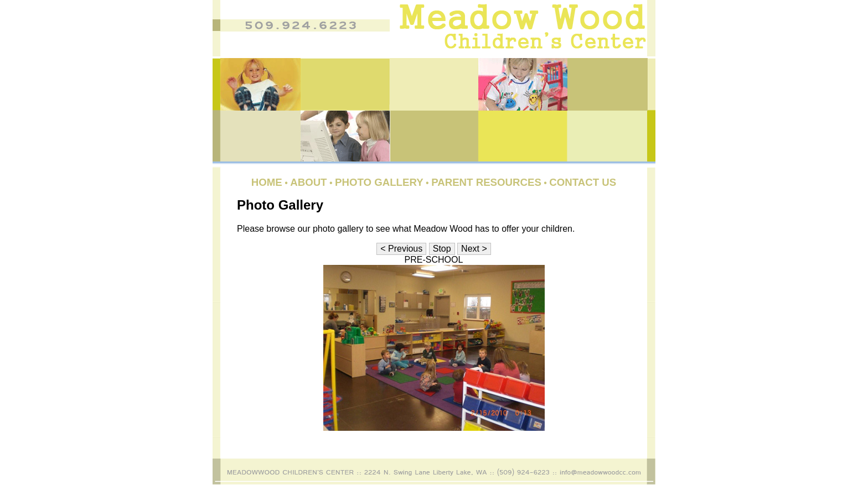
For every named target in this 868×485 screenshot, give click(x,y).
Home (267, 182)
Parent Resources (486, 182)
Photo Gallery (379, 182)
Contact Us (583, 182)
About (308, 182)
